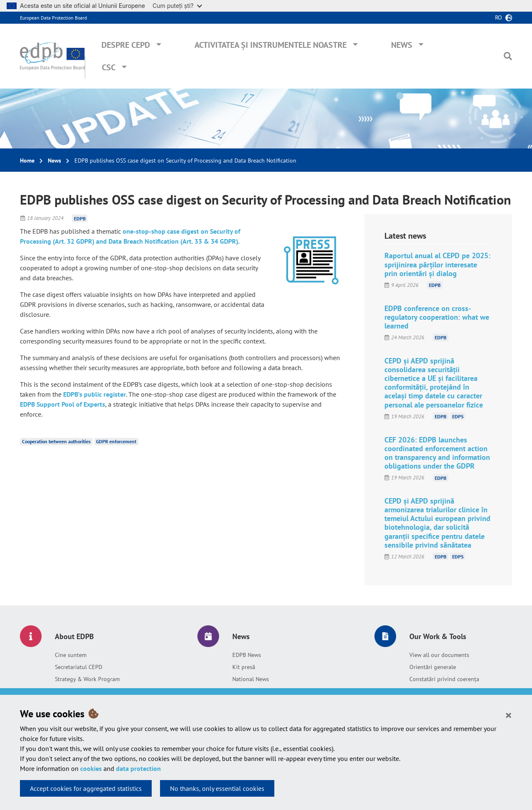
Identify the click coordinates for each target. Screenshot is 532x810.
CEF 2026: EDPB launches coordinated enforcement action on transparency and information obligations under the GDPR (437, 453)
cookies (91, 768)
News (402, 45)
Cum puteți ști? (177, 6)
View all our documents (439, 655)
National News (251, 679)
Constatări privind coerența (444, 679)
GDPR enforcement (116, 441)
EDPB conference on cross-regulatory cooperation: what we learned (437, 317)
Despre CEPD (126, 45)
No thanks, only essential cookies (217, 788)
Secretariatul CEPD (79, 667)
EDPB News (247, 655)
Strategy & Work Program (87, 679)
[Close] (509, 715)
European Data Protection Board (53, 18)
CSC (109, 67)
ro (499, 17)
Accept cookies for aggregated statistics (86, 788)
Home (27, 161)
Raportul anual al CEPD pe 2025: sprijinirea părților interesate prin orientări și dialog (437, 264)
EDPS (458, 416)
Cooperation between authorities (56, 441)
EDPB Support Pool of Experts (63, 404)
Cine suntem (71, 655)
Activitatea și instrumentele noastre (271, 45)
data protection (138, 768)
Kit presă (244, 667)
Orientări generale (433, 667)
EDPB (80, 218)
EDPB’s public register (95, 394)
